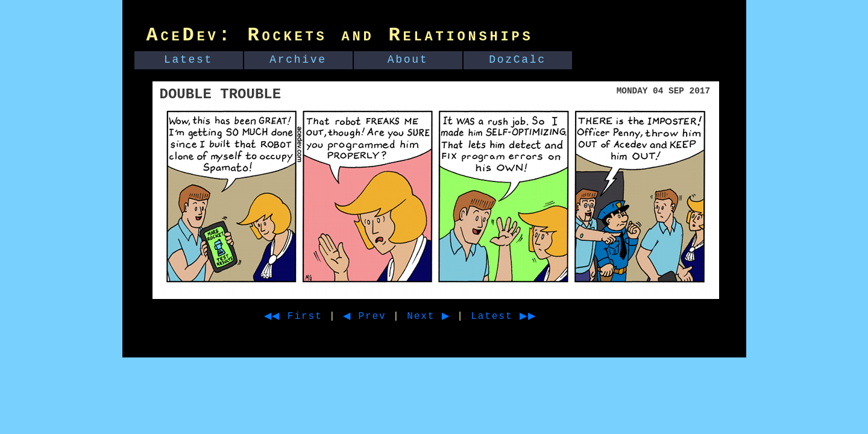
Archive (298, 60)
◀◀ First (297, 316)
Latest (188, 60)
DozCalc (517, 60)
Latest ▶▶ (525, 316)
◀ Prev (375, 316)
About (408, 60)
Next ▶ (444, 316)
